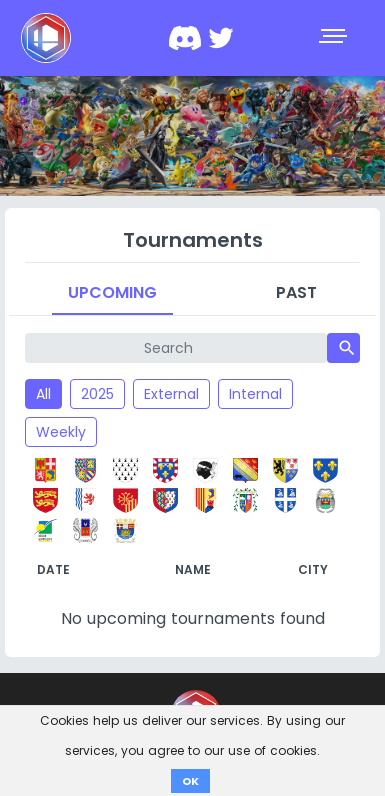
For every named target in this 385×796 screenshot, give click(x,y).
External (171, 394)
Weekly (61, 432)
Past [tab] (296, 292)
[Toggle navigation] (335, 38)
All (43, 394)
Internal (255, 394)
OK (190, 781)
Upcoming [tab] (112, 292)
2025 (97, 394)
